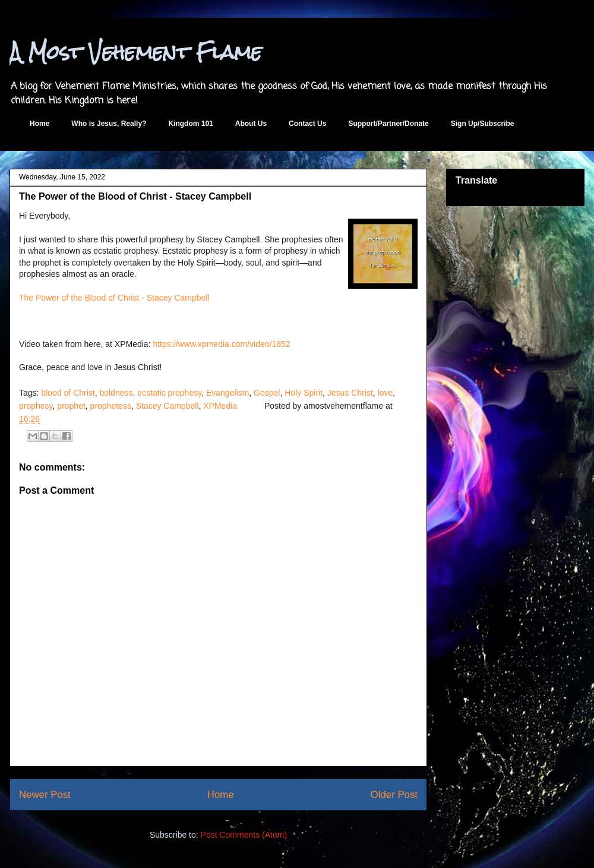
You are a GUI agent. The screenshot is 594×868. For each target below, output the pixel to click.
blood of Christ (68, 393)
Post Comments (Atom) (244, 835)
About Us (251, 124)
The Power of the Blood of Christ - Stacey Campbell (114, 298)
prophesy (36, 406)
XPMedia (220, 406)
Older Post (394, 795)
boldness (116, 393)
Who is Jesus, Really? (109, 124)
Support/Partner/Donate (388, 124)
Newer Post (45, 795)
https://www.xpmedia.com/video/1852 (221, 344)
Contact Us (307, 124)
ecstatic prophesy (169, 393)
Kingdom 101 (190, 124)
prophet (71, 406)
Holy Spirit (304, 393)
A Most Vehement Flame (136, 52)
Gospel (267, 393)
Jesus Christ (350, 393)
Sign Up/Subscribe (483, 124)
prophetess (111, 406)
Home (40, 124)
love (386, 393)
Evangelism (228, 393)
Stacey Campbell (168, 406)
